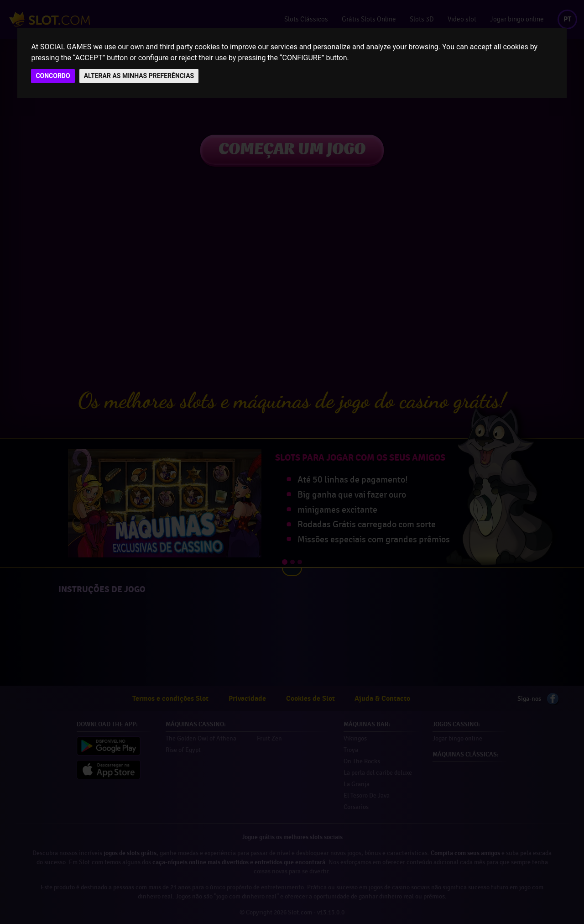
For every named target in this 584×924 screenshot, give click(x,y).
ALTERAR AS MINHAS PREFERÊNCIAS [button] (139, 76)
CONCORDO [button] (53, 76)
